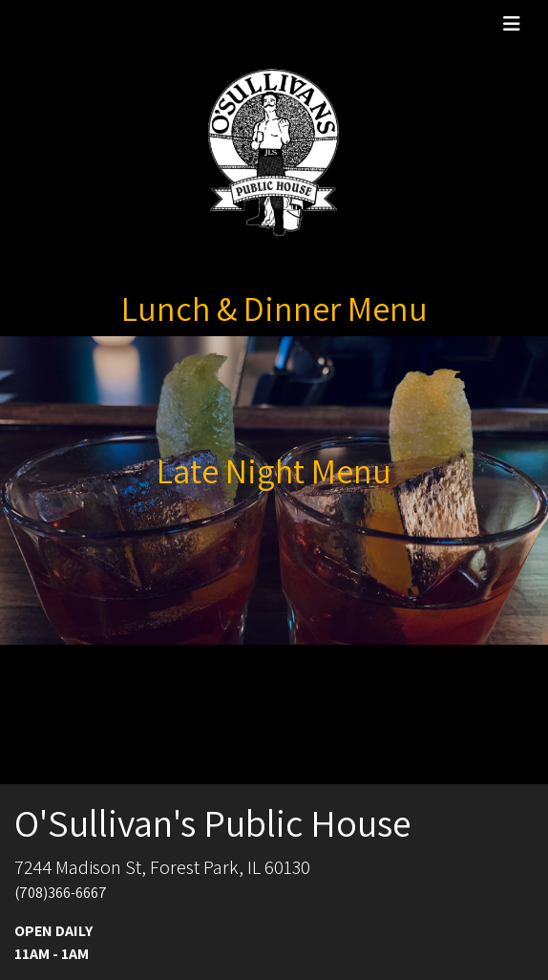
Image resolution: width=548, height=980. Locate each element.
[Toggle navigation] (512, 24)
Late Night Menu (274, 470)
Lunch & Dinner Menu (274, 308)
